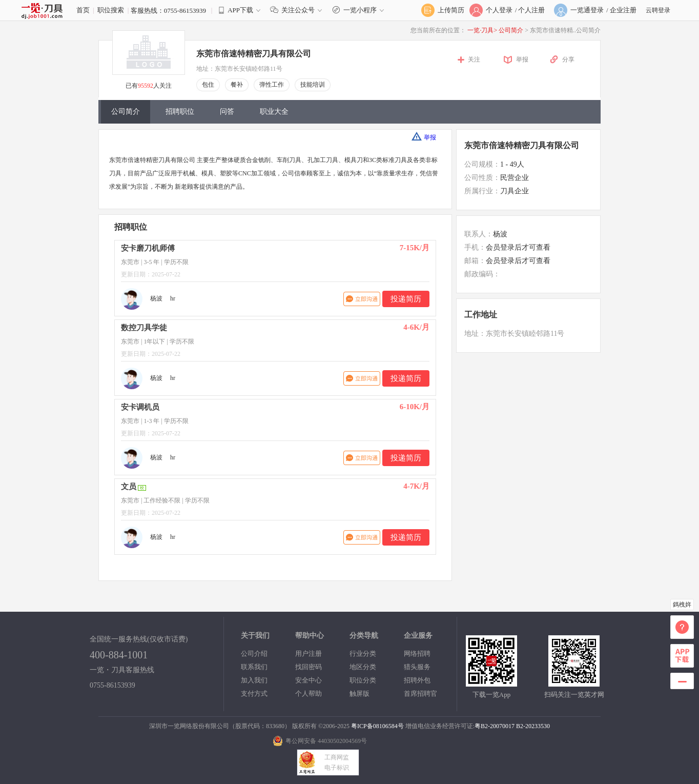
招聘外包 (417, 680)
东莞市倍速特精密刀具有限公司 (254, 54)
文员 (129, 487)
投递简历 (406, 299)
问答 (227, 112)
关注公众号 (298, 10)
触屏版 (359, 693)
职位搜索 (111, 10)
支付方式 (254, 693)
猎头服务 (417, 667)
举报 (522, 59)
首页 (83, 10)
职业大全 (274, 112)
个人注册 (531, 10)
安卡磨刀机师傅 (148, 248)
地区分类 (363, 667)
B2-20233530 (533, 726)
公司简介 (512, 30)
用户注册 (309, 654)
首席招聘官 (420, 693)
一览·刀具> (482, 30)
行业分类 (363, 654)
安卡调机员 (140, 407)
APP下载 (240, 10)
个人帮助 (309, 693)
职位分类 (363, 680)
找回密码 (309, 667)
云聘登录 (658, 10)
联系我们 (254, 667)
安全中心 (309, 680)
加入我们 (254, 680)
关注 (474, 59)
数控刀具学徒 (144, 328)
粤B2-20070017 (495, 726)
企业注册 (623, 10)
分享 (568, 59)
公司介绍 (254, 654)
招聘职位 (180, 112)
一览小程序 (359, 10)
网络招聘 (417, 654)
